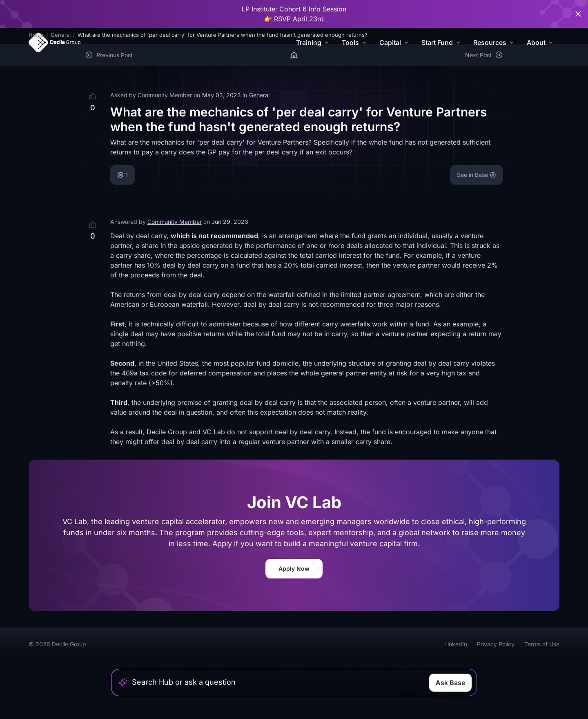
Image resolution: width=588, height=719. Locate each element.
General (61, 35)
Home (36, 35)
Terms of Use (542, 644)
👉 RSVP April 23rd (294, 19)
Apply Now (294, 568)
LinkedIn (456, 644)
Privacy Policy (496, 644)
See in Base (477, 175)
